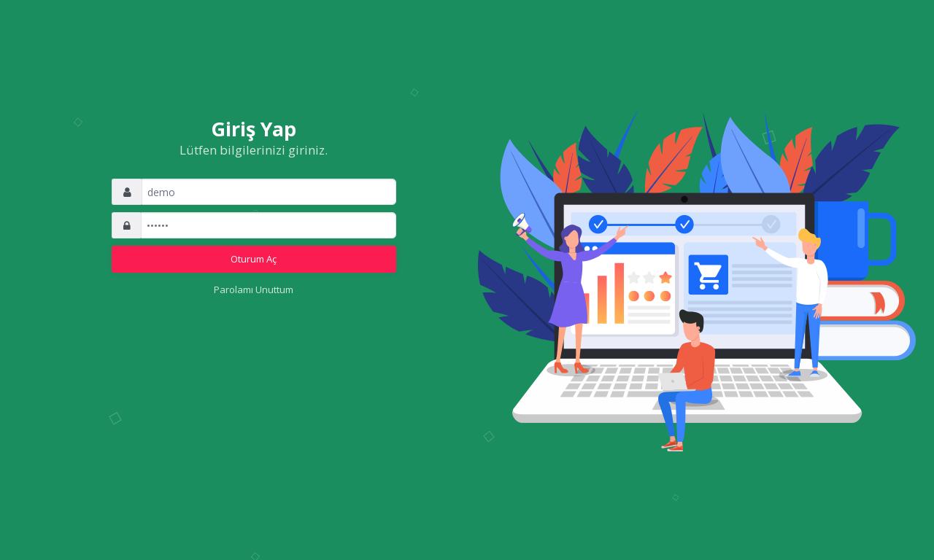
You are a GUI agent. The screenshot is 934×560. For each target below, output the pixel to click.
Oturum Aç (254, 259)
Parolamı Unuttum (254, 289)
